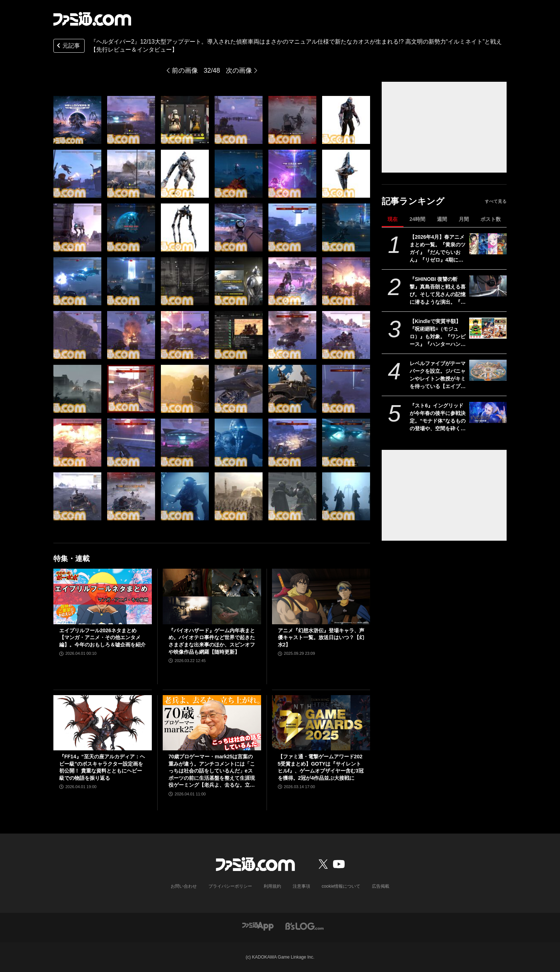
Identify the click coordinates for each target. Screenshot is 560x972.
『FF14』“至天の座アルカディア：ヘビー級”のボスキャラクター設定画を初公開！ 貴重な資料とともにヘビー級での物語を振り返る (102, 767)
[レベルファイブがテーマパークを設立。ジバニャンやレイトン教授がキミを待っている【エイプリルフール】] (488, 370)
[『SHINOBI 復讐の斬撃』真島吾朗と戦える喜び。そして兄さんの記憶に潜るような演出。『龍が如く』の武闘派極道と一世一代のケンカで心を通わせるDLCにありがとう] (488, 286)
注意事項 (301, 886)
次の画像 (239, 70)
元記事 (68, 46)
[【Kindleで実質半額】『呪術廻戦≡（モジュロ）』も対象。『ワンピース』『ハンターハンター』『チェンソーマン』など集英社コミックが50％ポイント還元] (488, 328)
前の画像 (185, 70)
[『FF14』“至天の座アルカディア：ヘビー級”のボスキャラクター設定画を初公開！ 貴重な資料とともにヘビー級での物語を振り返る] (103, 723)
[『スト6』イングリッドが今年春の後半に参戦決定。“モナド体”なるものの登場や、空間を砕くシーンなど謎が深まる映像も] (488, 412)
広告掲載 (381, 886)
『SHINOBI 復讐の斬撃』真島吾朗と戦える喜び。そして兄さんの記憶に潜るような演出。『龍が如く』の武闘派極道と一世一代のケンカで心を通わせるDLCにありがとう (438, 291)
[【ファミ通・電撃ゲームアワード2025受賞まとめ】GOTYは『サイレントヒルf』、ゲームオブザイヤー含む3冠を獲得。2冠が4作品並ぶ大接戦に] (321, 723)
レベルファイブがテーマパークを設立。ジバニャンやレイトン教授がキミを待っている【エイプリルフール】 (438, 375)
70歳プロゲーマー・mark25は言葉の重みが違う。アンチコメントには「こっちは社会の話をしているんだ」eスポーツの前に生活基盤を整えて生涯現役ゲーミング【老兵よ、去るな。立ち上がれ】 (212, 771)
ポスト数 (491, 219)
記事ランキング (413, 201)
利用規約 (272, 886)
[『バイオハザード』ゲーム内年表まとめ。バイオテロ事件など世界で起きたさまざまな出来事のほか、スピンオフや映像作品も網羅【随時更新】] (212, 596)
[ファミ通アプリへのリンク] (258, 926)
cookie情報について (341, 886)
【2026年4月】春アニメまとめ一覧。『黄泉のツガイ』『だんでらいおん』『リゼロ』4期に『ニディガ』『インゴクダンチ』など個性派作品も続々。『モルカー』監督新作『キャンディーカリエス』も (438, 249)
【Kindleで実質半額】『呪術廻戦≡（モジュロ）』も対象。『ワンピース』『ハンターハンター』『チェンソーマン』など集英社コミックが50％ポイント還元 (438, 333)
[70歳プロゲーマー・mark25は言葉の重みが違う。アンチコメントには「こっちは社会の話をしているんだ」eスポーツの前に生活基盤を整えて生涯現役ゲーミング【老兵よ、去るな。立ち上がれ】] (212, 723)
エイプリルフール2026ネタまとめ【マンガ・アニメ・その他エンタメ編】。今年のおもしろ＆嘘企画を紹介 (102, 638)
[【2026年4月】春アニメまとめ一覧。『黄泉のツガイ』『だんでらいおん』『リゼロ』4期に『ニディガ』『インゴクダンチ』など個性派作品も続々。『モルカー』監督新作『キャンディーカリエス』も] (488, 244)
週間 (442, 219)
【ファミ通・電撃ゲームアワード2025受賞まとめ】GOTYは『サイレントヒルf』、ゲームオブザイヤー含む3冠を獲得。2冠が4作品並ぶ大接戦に (321, 767)
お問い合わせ (184, 886)
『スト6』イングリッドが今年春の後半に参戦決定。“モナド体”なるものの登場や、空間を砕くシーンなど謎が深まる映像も (438, 418)
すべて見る (496, 201)
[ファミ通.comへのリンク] (92, 19)
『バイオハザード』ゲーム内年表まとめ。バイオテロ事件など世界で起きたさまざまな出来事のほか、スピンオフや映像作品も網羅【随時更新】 (212, 641)
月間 (464, 219)
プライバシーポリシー (230, 886)
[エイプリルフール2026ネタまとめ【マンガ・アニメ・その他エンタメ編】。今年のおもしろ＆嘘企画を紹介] (103, 596)
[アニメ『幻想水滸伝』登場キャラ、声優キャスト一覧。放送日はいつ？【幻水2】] (321, 596)
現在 (393, 219)
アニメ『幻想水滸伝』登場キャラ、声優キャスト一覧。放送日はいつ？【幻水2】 (321, 638)
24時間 (417, 219)
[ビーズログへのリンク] (305, 926)
